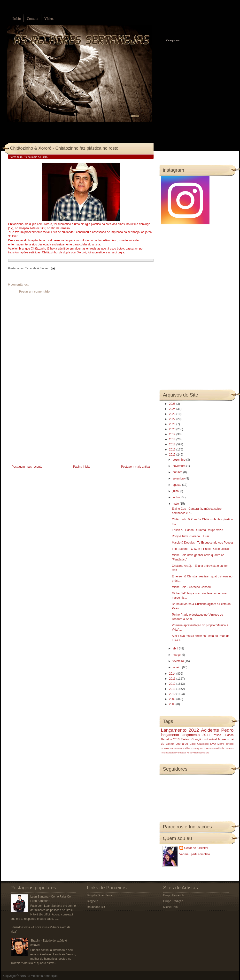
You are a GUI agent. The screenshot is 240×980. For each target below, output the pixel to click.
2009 (173, 699)
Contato (32, 19)
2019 (173, 434)
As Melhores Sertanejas (42, 976)
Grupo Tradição (173, 901)
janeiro (177, 667)
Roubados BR (96, 907)
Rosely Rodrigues (196, 753)
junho (176, 497)
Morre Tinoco (226, 744)
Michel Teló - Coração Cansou (191, 587)
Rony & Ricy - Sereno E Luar (190, 536)
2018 (173, 439)
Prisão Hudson (223, 735)
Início (17, 19)
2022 (173, 419)
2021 (173, 424)
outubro (178, 472)
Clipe (193, 744)
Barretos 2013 (170, 739)
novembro (179, 466)
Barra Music (176, 748)
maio (176, 504)
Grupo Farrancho (174, 895)
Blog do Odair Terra (100, 895)
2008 (173, 704)
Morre (222, 739)
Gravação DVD (207, 744)
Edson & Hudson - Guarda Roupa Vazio (197, 530)
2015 (173, 455)
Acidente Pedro (217, 730)
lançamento (170, 735)
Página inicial (82, 467)
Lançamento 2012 (180, 730)
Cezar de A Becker (196, 848)
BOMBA (165, 748)
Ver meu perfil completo (195, 854)
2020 (173, 429)
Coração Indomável (204, 739)
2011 (173, 689)
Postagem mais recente (27, 467)
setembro (179, 479)
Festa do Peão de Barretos (220, 748)
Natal (172, 753)
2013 (173, 679)
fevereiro (178, 661)
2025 (173, 404)
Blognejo (93, 901)
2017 (173, 444)
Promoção (181, 753)
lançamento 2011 (196, 735)
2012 (173, 684)
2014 (173, 674)
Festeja (165, 753)
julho (176, 491)
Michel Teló (170, 907)
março (177, 655)
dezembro (179, 460)
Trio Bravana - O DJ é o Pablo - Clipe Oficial (200, 549)
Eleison (185, 739)
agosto (177, 485)
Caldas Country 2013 (194, 748)
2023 (173, 414)
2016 (173, 449)
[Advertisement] (45, 430)
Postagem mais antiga (135, 467)
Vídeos (49, 19)
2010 (173, 694)
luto (207, 753)
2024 (173, 409)
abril (176, 648)
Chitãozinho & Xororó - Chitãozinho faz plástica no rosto (64, 148)
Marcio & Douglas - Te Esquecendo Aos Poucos (203, 543)
